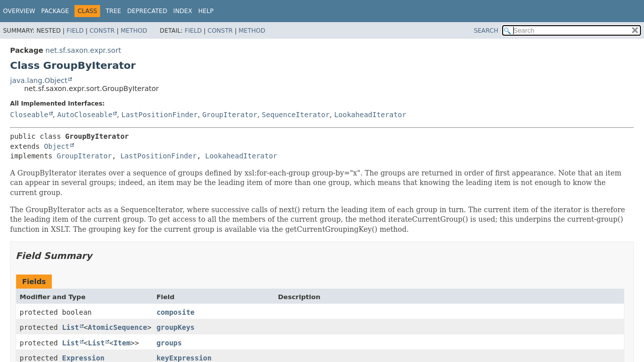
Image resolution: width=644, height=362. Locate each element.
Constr (102, 31)
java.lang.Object (39, 80)
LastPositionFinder (159, 115)
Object (57, 146)
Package (55, 11)
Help (206, 11)
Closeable (29, 115)
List (70, 327)
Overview (19, 11)
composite (176, 312)
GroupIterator (230, 115)
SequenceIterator (296, 115)
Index (183, 11)
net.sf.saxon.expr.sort (83, 50)
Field (75, 31)
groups (169, 343)
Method (134, 31)
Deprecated (147, 11)
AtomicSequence (117, 327)
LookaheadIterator (370, 115)
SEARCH (486, 31)
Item (122, 343)
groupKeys (176, 327)
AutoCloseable (85, 115)
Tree (113, 11)
